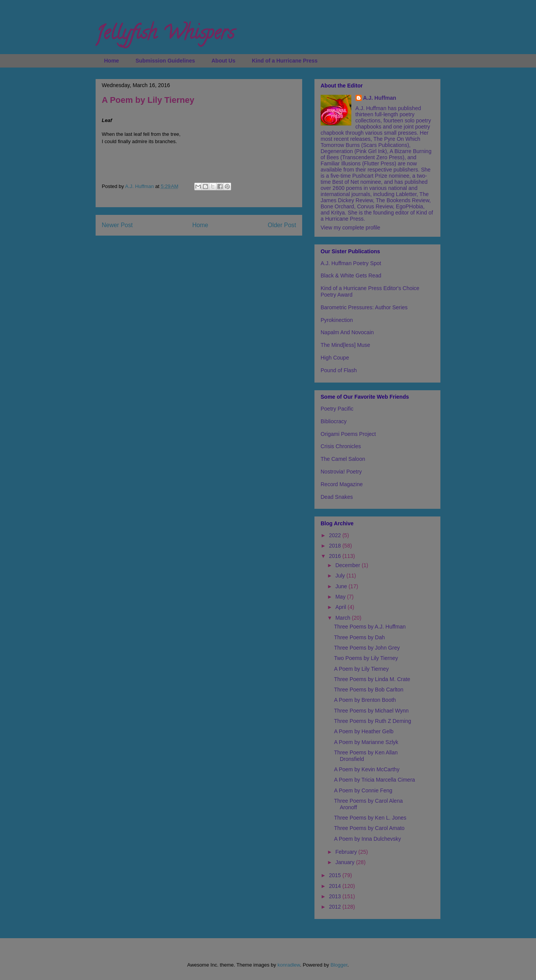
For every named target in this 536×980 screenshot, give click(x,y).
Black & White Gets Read (351, 276)
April (341, 607)
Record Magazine (342, 484)
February (347, 852)
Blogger (339, 965)
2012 (336, 907)
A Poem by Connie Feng (363, 790)
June (342, 586)
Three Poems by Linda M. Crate (372, 679)
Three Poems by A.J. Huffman (370, 627)
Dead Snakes (337, 497)
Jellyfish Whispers (165, 35)
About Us (223, 61)
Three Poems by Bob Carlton (369, 690)
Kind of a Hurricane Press (285, 61)
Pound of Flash (339, 370)
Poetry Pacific (337, 409)
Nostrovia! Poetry (341, 472)
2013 (336, 896)
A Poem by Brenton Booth (365, 700)
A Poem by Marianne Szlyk (366, 742)
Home (112, 61)
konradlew (289, 965)
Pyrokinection (337, 320)
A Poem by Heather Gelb (364, 731)
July (341, 576)
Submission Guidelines (165, 61)
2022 (336, 535)
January (346, 862)
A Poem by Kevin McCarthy (367, 769)
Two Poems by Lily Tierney (366, 658)
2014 (336, 886)
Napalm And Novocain (347, 332)
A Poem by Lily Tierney (361, 669)
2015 (336, 875)
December (348, 565)
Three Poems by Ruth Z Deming (373, 721)
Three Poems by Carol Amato (369, 828)
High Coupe (335, 358)
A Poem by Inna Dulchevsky (367, 839)
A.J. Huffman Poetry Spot (351, 263)
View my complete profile (350, 228)
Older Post (282, 225)
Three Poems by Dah (359, 637)
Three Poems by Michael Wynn (371, 711)
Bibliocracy (334, 421)
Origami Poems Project (348, 434)
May (341, 597)
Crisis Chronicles (341, 446)
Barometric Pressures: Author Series (364, 307)
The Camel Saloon (343, 459)
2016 (336, 556)
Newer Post (117, 225)
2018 (336, 546)
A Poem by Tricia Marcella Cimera (375, 780)
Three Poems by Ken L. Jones (370, 818)
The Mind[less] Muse (345, 345)
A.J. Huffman (380, 98)
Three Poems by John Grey (367, 648)
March (343, 618)
